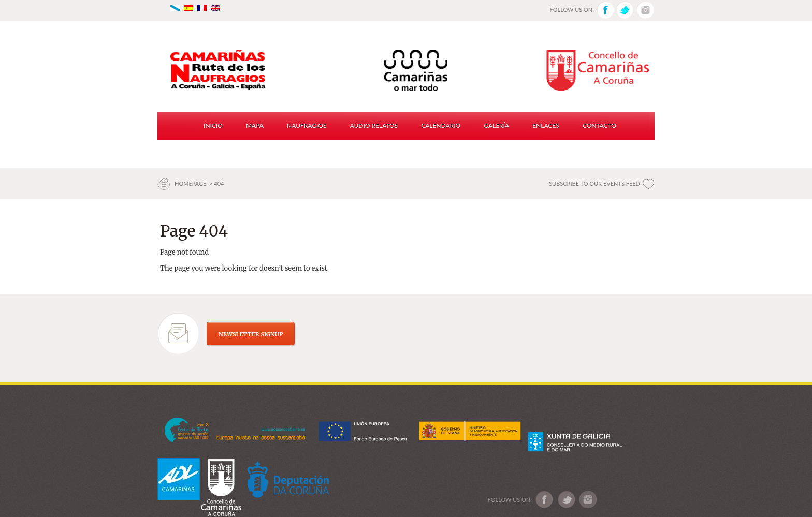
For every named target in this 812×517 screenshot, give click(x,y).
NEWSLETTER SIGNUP (251, 334)
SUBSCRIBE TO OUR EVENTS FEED (594, 183)
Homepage (191, 183)
